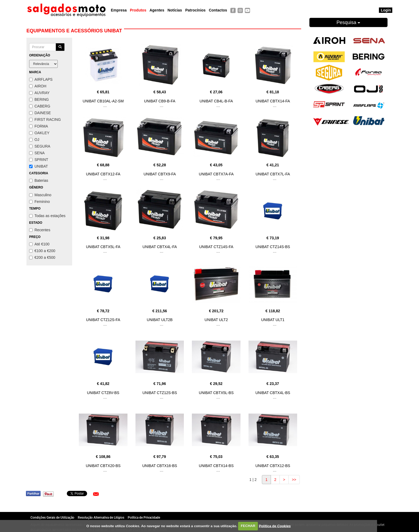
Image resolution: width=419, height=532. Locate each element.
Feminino (40, 202)
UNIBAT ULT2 (216, 320)
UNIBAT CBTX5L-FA (103, 247)
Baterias (39, 180)
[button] (96, 494)
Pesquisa (348, 22)
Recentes (40, 230)
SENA (37, 153)
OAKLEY (39, 133)
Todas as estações (47, 216)
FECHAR (248, 526)
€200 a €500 (42, 257)
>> (294, 480)
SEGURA (40, 146)
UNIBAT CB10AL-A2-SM (103, 101)
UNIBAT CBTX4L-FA (160, 247)
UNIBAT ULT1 (273, 320)
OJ (34, 140)
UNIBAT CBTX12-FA (103, 174)
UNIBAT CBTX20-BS (103, 466)
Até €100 (39, 244)
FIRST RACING (45, 119)
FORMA (39, 126)
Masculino (40, 195)
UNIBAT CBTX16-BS (160, 466)
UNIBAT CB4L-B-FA (216, 101)
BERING (39, 99)
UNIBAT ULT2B (160, 320)
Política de (275, 526)
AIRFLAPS (41, 79)
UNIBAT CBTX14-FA (273, 101)
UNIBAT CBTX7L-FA (273, 174)
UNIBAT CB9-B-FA (160, 101)
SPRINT (39, 160)
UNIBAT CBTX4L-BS (273, 393)
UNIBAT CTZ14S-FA (216, 247)
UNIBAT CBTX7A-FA (216, 174)
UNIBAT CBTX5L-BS (216, 393)
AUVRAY (39, 93)
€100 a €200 (42, 251)
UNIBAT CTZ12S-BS (160, 393)
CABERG (40, 106)
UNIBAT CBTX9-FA (160, 174)
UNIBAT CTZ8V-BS (103, 393)
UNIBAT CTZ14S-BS (273, 247)
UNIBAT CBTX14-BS (216, 466)
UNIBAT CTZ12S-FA (103, 320)
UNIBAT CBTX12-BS (273, 466)
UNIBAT (38, 166)
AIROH (38, 86)
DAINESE (40, 113)
